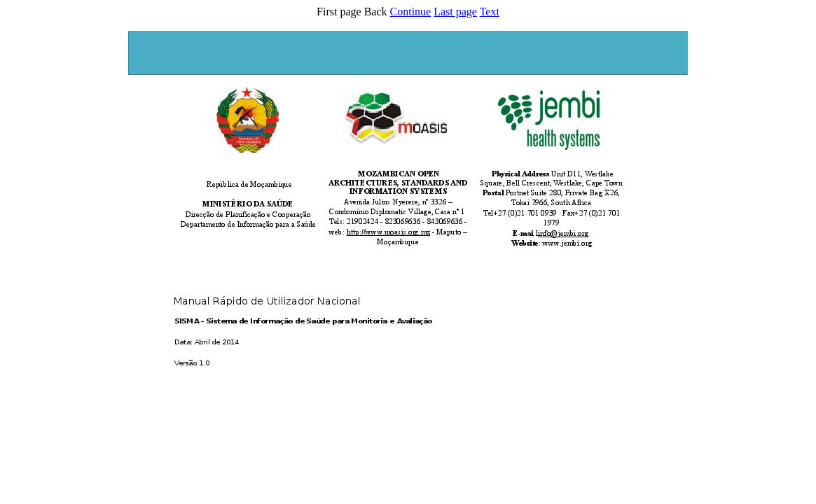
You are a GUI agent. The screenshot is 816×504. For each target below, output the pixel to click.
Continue (411, 12)
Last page (455, 12)
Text (490, 12)
